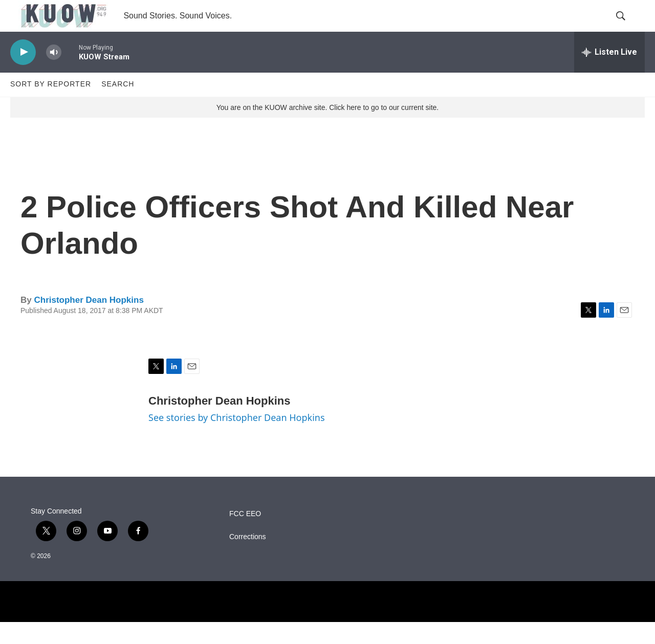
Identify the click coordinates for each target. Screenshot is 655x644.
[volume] (54, 74)
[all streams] (609, 74)
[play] (23, 74)
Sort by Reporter (51, 106)
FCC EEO (245, 536)
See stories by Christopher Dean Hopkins (237, 440)
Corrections (248, 559)
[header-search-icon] (628, 27)
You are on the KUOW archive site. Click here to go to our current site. (327, 129)
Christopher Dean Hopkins (89, 322)
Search (118, 106)
